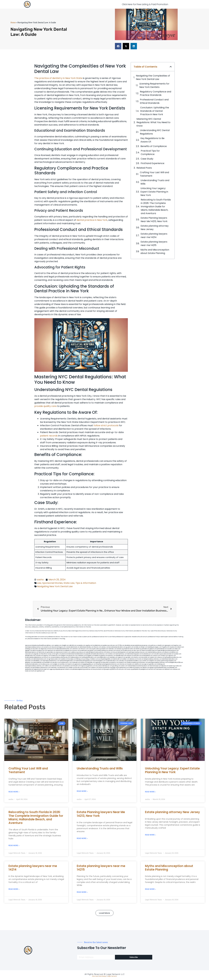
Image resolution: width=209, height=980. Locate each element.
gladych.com (153, 649)
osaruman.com (29, 654)
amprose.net (59, 652)
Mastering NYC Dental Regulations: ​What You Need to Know (153, 122)
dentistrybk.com (118, 659)
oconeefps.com (81, 645)
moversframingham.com (99, 661)
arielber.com (126, 659)
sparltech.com (41, 671)
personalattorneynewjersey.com (141, 645)
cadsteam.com (82, 656)
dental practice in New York (92, 220)
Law (39, 583)
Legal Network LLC (115, 974)
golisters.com (92, 666)
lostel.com (28, 671)
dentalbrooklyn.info (121, 656)
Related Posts (144, 168)
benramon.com (64, 668)
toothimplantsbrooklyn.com (89, 657)
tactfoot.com (152, 669)
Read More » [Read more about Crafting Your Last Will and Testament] (14, 792)
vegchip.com (89, 645)
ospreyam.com (52, 651)
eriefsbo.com (64, 664)
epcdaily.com (129, 657)
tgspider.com (29, 651)
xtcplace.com (139, 668)
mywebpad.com (67, 651)
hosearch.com (123, 662)
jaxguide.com (37, 654)
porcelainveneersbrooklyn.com (117, 647)
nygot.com (46, 669)
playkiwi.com (115, 662)
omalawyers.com (56, 656)
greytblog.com (116, 666)
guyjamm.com (130, 647)
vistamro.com (69, 669)
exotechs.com (48, 647)
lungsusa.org (84, 666)
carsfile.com (145, 661)
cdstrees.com (176, 669)
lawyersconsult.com (98, 669)
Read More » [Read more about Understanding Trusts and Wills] (82, 791)
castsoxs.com (156, 656)
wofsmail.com (39, 656)
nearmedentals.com (39, 662)
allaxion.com (168, 652)
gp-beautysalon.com (55, 659)
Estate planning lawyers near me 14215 (154, 243)
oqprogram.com (169, 645)
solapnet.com (153, 661)
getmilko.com (153, 664)
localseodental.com (147, 656)
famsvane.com (29, 661)
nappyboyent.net (38, 669)
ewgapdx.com (90, 656)
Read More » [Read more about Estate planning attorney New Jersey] (150, 835)
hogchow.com (177, 645)
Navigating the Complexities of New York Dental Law (153, 77)
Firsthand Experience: (153, 163)
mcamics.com (67, 652)
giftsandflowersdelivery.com (46, 645)
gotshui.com (93, 651)
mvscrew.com (76, 651)
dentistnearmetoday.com (87, 647)
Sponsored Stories (52, 583)
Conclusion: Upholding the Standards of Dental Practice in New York (155, 111)
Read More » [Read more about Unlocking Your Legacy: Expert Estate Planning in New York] (150, 792)
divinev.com (110, 652)
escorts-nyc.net (48, 657)
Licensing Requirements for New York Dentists (154, 85)
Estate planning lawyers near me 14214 (154, 236)
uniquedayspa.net (60, 669)
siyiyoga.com (145, 664)
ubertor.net (145, 651)
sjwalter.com (178, 654)
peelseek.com (173, 668)
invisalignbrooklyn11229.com (176, 662)
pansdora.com (69, 666)
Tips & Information (86, 583)
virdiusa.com (82, 652)
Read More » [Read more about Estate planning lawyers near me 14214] (14, 889)
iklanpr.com (144, 647)
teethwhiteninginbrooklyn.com (68, 661)
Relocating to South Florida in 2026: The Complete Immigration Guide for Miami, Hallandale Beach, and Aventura (156, 207)
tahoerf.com (181, 647)
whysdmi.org (158, 654)
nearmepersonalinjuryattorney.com (35, 666)
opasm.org (172, 666)
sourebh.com (171, 649)
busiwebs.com (86, 668)
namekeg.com (29, 649)
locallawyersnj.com (128, 651)
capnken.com (58, 645)
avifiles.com (84, 662)
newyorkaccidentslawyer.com (104, 666)
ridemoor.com (172, 656)
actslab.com (137, 647)
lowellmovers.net (85, 651)
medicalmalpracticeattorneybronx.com (168, 651)
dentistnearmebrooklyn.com (170, 659)
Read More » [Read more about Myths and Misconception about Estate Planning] (150, 889)
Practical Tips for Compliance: (150, 152)
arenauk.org (120, 649)
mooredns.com (29, 659)
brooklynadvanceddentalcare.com (34, 657)
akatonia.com (133, 659)
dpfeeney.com (29, 662)
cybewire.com (161, 657)
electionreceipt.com (156, 666)
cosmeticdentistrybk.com (73, 647)
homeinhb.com (48, 662)
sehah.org (132, 668)
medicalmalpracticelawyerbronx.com (96, 652)
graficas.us (154, 645)
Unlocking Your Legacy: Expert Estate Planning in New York (154, 192)
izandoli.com (72, 668)
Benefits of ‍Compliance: (154, 146)
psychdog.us (87, 659)
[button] (118, 46)
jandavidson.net (29, 669)
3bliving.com (80, 659)
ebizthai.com (138, 656)
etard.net (54, 666)
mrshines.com (112, 654)
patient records (49, 436)
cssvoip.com (51, 654)
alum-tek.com (138, 651)
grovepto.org (108, 669)
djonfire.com (146, 668)
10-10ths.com (121, 645)
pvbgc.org (115, 668)
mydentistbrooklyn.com (112, 661)
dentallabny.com (38, 661)
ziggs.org (52, 669)
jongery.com (158, 647)
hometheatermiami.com (163, 668)
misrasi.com (119, 651)
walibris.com (48, 666)
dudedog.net (151, 647)
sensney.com (105, 647)
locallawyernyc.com (66, 662)
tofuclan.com (123, 664)
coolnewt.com (95, 668)
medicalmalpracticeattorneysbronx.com (139, 666)
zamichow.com (76, 649)
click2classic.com (143, 662)
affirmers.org (108, 668)
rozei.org (91, 649)
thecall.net (44, 654)
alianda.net (35, 645)
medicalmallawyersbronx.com (156, 652)
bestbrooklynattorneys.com (100, 654)
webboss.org (74, 652)
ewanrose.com (89, 669)
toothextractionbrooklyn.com (33, 664)
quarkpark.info (137, 669)
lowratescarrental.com (168, 654)
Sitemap (95, 976)
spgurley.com (47, 656)
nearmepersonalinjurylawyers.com (138, 652)
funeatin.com (131, 664)
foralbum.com (94, 659)
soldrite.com (138, 664)
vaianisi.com (153, 657)
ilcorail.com (140, 659)
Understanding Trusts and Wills (155, 182)
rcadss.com (178, 666)
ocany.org (130, 669)
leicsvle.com (79, 668)
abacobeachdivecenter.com (64, 649)
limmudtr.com (77, 666)
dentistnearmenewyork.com (41, 659)
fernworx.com (85, 649)
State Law (69, 583)
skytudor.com (37, 649)
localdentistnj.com (98, 645)
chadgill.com (65, 645)
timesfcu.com (137, 657)
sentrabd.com (146, 649)
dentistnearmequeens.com (135, 654)
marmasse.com (160, 669)
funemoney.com (55, 668)
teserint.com (71, 664)
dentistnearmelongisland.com (84, 661)
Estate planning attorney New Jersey (155, 228)
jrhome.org (102, 668)
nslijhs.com (177, 649)
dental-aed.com (153, 651)
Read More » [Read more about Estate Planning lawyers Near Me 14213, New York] (82, 838)
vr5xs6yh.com (164, 656)
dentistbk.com (91, 662)
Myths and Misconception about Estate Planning (155, 251)
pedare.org (106, 645)
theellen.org (98, 656)
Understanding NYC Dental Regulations (155, 132)
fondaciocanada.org (132, 662)
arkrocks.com (61, 666)
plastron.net (65, 654)
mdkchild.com (73, 645)
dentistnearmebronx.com (32, 652)
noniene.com (105, 649)
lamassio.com (29, 668)
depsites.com (165, 666)
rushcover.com (113, 645)
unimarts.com (112, 651)
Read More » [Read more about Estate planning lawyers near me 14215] (82, 892)
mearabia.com (114, 657)
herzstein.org (97, 649)
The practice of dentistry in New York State (58, 78)
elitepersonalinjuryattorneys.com (153, 659)
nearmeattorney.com (121, 654)
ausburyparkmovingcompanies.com (167, 661)
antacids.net (59, 651)
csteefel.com (161, 645)
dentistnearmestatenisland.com (77, 654)
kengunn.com (62, 647)
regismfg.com (99, 662)
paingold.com (144, 669)
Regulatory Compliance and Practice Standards (156, 93)
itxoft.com (34, 671)
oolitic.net (133, 649)
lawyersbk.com (146, 657)
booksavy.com (112, 656)
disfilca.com (115, 669)
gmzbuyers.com (73, 656)
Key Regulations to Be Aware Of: (152, 140)
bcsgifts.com (58, 654)
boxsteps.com (72, 659)
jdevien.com (104, 656)
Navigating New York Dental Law (55, 586)
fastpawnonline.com (76, 657)
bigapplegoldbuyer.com (89, 664)
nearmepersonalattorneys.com (51, 661)
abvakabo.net (129, 645)
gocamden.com (51, 652)
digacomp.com (45, 649)
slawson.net (55, 647)
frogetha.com (166, 647)
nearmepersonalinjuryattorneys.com (158, 662)
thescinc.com (98, 647)
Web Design (103, 976)
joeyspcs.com (56, 662)
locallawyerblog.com (102, 651)
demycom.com (43, 651)
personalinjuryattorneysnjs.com (62, 657)
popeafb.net (89, 654)
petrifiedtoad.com (162, 649)
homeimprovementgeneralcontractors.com (108, 664)
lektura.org (36, 651)
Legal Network (112, 976)
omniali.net (127, 649)
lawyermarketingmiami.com (121, 652)
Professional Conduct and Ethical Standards (154, 101)
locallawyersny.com (47, 664)
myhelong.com (161, 664)
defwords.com (43, 652)
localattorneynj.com (124, 668)
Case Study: (147, 159)
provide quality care (45, 406)
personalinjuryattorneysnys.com (42, 668)
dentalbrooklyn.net (30, 656)
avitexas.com (130, 656)
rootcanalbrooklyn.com (103, 657)
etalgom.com (65, 656)
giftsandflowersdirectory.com (173, 657)
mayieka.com (173, 647)
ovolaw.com (124, 666)
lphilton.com (175, 652)
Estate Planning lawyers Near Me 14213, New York (154, 220)
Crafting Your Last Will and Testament (154, 174)
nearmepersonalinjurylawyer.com (34, 647)
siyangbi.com (56, 664)
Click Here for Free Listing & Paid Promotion (145, 4)
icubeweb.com (76, 662)
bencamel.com (107, 662)
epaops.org (153, 668)
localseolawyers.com (148, 654)
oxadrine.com (64, 659)
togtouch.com (122, 657)
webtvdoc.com (113, 649)
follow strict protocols (106, 425)
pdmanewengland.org (78, 669)
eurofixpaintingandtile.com (106, 659)
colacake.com (123, 661)
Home (13, 22)
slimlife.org (138, 649)
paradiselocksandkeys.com (134, 661)
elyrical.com (53, 649)
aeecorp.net (28, 645)
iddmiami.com (168, 669)
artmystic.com (123, 669)
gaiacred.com (78, 664)
